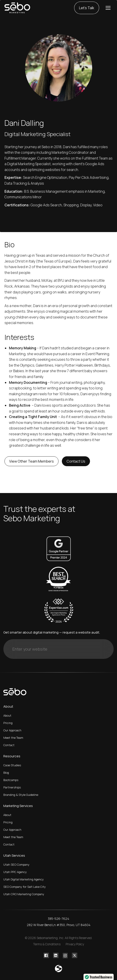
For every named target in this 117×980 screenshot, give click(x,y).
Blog (6, 773)
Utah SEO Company (16, 865)
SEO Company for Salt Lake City (25, 887)
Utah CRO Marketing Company (24, 894)
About (7, 715)
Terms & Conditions (47, 944)
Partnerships (12, 787)
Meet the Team (13, 738)
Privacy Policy (75, 944)
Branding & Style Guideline (21, 795)
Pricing (8, 723)
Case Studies (12, 765)
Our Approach (12, 730)
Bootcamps (11, 780)
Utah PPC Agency (15, 872)
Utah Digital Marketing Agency (24, 879)
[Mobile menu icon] (108, 8)
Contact (9, 745)
